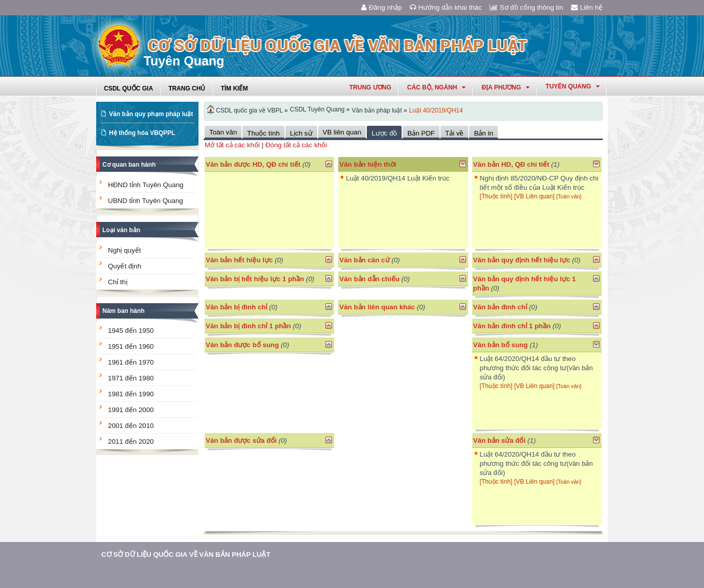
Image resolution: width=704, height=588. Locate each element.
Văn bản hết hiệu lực (239, 260)
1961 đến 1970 (131, 362)
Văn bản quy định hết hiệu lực (522, 260)
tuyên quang (573, 86)
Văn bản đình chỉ (500, 307)
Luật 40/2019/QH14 (436, 110)
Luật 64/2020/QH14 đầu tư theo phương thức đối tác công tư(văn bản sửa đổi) (536, 368)
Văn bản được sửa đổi (241, 440)
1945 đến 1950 (131, 331)
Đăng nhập (382, 7)
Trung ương (370, 87)
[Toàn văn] (569, 196)
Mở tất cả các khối (232, 145)
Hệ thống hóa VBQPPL (142, 133)
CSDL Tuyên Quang (317, 109)
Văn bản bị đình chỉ (236, 307)
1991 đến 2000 (131, 410)
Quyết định (125, 266)
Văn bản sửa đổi (500, 440)
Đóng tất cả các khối (296, 145)
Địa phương (505, 87)
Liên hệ (587, 7)
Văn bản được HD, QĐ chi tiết (253, 164)
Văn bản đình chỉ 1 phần (512, 326)
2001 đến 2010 (131, 426)
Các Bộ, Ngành (437, 87)
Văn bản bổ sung (501, 345)
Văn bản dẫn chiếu (369, 279)
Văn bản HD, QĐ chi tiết (512, 164)
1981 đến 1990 (131, 394)
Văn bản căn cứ (364, 260)
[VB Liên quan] (535, 196)
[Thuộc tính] (496, 196)
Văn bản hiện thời (368, 164)
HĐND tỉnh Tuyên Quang (146, 185)
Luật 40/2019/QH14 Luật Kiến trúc (398, 178)
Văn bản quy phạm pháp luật (151, 114)
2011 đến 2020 (131, 442)
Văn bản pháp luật (377, 110)
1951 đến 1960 (131, 346)
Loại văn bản (121, 230)
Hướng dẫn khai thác (446, 7)
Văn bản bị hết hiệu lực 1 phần (255, 279)
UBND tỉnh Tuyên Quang (146, 201)
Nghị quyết (124, 250)
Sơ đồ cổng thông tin (526, 7)
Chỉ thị (118, 282)
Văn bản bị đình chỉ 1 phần (248, 326)
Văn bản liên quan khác (377, 307)
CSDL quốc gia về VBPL (249, 110)
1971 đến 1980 (131, 378)
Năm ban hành (124, 311)
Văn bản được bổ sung (242, 345)
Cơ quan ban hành (129, 165)
